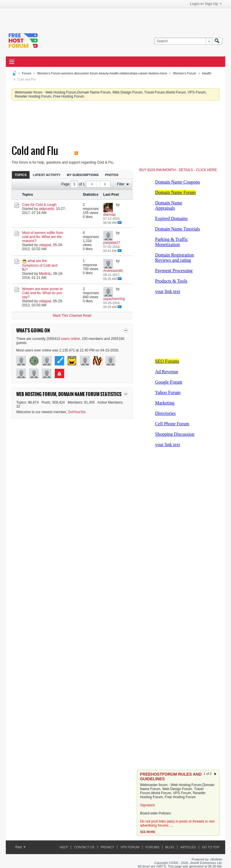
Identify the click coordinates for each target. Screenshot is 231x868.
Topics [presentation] (21, 175)
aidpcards (46, 209)
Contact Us (84, 847)
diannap (109, 215)
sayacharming (114, 299)
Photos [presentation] (112, 175)
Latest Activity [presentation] (47, 175)
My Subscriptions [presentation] (83, 175)
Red (20, 847)
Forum (27, 73)
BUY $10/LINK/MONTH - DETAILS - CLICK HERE (178, 170)
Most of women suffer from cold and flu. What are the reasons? (43, 237)
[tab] (21, 175)
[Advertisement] (74, 17)
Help (64, 847)
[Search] (183, 41)
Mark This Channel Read (72, 316)
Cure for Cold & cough (39, 205)
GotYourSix (77, 412)
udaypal (45, 245)
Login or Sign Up (206, 4)
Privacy (107, 847)
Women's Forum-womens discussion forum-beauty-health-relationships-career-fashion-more (102, 73)
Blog (170, 847)
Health (207, 73)
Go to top (211, 847)
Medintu (45, 274)
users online (71, 339)
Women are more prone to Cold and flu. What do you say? (42, 293)
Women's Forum (185, 73)
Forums (152, 847)
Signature (147, 805)
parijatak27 (112, 243)
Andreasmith (113, 271)
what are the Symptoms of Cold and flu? (40, 265)
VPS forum (130, 847)
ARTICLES (188, 847)
